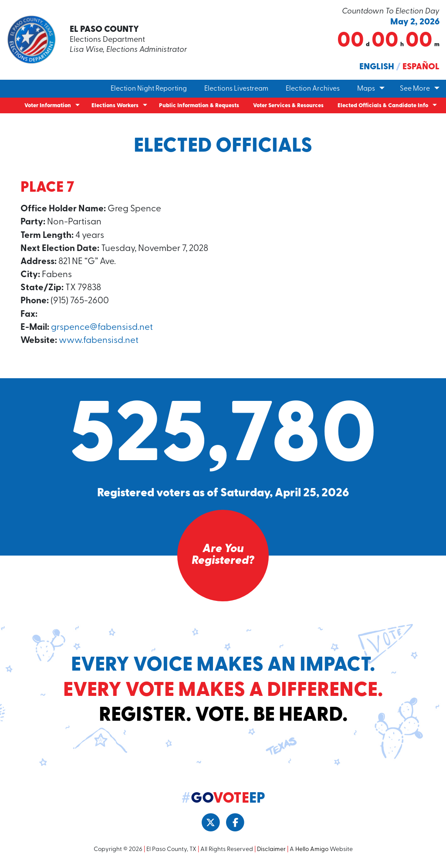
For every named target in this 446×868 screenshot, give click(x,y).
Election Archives (313, 89)
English (377, 67)
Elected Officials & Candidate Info (383, 106)
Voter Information (48, 106)
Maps (366, 89)
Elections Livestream (236, 89)
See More (415, 89)
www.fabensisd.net (99, 341)
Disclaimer (271, 850)
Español (421, 67)
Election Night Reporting (149, 89)
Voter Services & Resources (288, 106)
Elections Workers (115, 106)
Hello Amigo (312, 850)
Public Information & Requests (199, 106)
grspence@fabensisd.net (102, 328)
